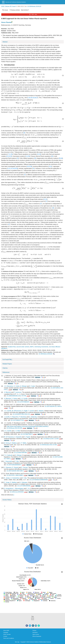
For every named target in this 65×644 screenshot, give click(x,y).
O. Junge (7, 482)
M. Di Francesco (9, 437)
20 (52, 156)
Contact (5, 636)
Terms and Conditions (9, 638)
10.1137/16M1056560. (26, 486)
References (6, 372)
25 (11, 156)
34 (40, 154)
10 (51, 166)
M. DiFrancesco (17, 411)
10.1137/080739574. (29, 434)
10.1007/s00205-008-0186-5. (17, 471)
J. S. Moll (17, 431)
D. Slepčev (40, 411)
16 (9, 156)
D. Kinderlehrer (15, 478)
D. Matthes (14, 443)
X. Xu (28, 489)
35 (12, 154)
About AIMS (6, 630)
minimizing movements (41, 347)
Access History (7, 500)
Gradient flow (12, 347)
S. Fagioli (27, 437)
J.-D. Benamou (9, 386)
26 (15, 168)
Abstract (5, 42)
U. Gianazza (8, 467)
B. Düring (7, 443)
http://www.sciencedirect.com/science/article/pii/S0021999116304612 (28, 426)
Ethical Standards (37, 636)
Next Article (25, 10)
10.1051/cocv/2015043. (19, 492)
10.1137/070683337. (25, 402)
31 (34, 168)
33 (33, 98)
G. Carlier (17, 386)
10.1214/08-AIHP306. (23, 453)
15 (7, 156)
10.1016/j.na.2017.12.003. (53, 439)
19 (13, 168)
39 (29, 156)
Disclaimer (35, 632)
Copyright (6, 632)
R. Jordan (7, 478)
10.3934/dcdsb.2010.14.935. (51, 445)
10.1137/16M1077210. (19, 420)
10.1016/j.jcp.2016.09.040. (17, 428)
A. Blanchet (7, 392)
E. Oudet (32, 386)
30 (31, 98)
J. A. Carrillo (24, 399)
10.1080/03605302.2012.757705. (18, 396)
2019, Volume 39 (6, 6)
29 (60, 158)
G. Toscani (24, 467)
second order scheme (23, 347)
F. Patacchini (14, 417)
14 (11, 168)
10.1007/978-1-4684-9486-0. (17, 475)
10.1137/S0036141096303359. (41, 480)
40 (62, 158)
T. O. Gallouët (8, 455)
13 (38, 154)
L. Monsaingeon (19, 489)
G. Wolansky (33, 417)
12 (9, 168)
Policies (34, 630)
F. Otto (17, 461)
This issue (5, 10)
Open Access (36, 634)
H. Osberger (23, 482)
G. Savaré (15, 467)
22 (18, 158)
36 (35, 98)
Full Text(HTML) (7, 360)
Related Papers (7, 364)
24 (35, 158)
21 (44, 199)
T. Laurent (31, 411)
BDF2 (32, 347)
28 (17, 168)
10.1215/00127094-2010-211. (24, 414)
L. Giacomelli (8, 461)
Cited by (5, 368)
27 (25, 175)
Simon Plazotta (6, 22)
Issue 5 (14, 6)
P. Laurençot (18, 392)
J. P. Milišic (23, 443)
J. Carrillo (7, 417)
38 (31, 166)
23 (46, 199)
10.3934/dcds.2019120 (34, 6)
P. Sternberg (23, 417)
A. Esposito (18, 437)
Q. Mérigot (23, 386)
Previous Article (15, 10)
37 (37, 98)
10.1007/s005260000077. (16, 465)
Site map (17, 642)
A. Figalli (25, 411)
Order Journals (7, 634)
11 (10, 154)
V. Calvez (14, 399)
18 (29, 98)
